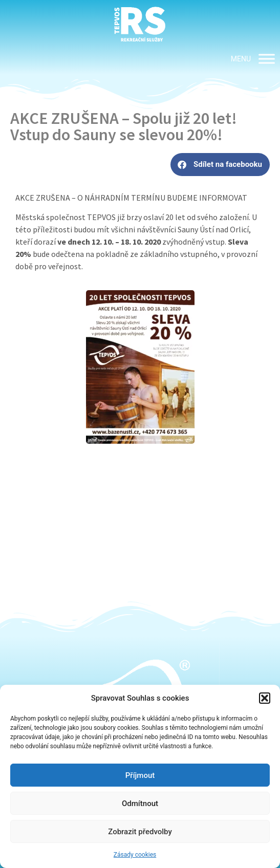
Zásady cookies (135, 855)
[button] (265, 698)
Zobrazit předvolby (140, 832)
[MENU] (267, 59)
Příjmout (140, 775)
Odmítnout (140, 804)
